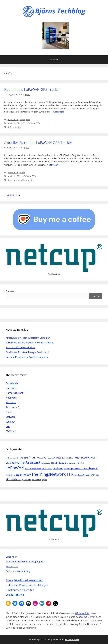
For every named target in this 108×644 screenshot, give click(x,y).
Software (11, 417)
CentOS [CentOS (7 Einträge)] (58, 458)
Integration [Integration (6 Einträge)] (72, 463)
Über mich (11, 557)
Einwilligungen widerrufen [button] (20, 590)
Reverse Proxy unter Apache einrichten (27, 357)
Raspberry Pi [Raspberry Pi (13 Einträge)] (91, 468)
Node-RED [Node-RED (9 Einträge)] (47, 469)
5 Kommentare (15, 127)
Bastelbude (13, 119)
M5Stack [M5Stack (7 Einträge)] (29, 469)
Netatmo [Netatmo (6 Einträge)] (37, 469)
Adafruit (11, 123)
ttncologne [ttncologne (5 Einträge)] (79, 475)
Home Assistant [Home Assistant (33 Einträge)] (28, 462)
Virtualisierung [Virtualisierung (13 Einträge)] (14, 479)
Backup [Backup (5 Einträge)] (51, 458)
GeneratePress (72, 639)
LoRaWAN (30, 123)
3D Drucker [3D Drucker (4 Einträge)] (10, 458)
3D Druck (11, 431)
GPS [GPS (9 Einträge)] (95, 458)
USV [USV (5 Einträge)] (97, 475)
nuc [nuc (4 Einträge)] (65, 469)
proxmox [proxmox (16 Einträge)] (77, 468)
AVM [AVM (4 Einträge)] (46, 458)
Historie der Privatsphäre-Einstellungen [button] (27, 585)
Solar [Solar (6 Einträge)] (13, 475)
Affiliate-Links (82, 613)
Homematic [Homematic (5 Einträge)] (45, 463)
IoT (23, 123)
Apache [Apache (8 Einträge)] (25, 458)
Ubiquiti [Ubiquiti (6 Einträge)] (87, 475)
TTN (28, 119)
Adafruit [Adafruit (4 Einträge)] (18, 458)
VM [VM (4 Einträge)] (25, 480)
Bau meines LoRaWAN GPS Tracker (32, 89)
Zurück (9, 195)
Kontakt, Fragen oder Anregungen (24, 561)
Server (9, 412)
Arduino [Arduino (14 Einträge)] (34, 458)
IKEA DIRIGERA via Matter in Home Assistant (30, 343)
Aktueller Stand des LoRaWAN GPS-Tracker (38, 142)
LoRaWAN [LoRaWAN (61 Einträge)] (15, 468)
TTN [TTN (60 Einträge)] (70, 474)
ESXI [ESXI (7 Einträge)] (71, 458)
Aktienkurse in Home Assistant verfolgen (28, 338)
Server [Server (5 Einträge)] (8, 475)
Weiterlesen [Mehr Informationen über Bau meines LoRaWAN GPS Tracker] (59, 112)
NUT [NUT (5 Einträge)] (69, 469)
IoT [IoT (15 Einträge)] (79, 463)
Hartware (11, 388)
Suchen (10, 291)
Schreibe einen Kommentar (21, 180)
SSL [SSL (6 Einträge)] (18, 475)
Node (22, 119)
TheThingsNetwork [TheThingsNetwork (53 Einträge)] (49, 474)
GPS (18, 123)
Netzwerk (11, 398)
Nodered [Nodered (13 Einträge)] (58, 468)
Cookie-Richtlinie (15, 595)
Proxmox (11, 402)
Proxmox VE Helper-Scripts (20, 347)
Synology (11, 422)
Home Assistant (14, 393)
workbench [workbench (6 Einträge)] (37, 480)
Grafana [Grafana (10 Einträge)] (10, 463)
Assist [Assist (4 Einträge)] (41, 458)
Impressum (12, 566)
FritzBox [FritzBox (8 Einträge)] (78, 458)
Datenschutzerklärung (18, 571)
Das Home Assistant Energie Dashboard (27, 352)
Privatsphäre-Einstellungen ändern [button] (24, 580)
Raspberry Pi (13, 407)
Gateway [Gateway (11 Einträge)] (87, 458)
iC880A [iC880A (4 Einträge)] (53, 463)
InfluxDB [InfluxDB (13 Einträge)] (61, 463)
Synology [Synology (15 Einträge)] (25, 475)
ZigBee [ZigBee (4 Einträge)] (44, 480)
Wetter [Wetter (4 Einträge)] (29, 480)
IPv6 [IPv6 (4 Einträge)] (83, 463)
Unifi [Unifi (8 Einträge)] (93, 475)
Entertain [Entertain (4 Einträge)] (65, 458)
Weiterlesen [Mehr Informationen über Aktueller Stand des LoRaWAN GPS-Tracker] (52, 165)
